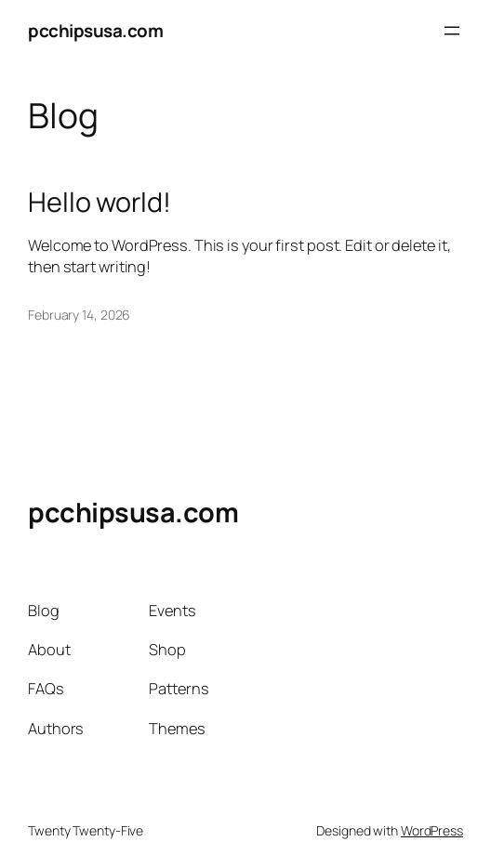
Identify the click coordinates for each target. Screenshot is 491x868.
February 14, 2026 (79, 315)
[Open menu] (452, 31)
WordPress (432, 830)
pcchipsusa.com (95, 31)
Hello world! (100, 202)
